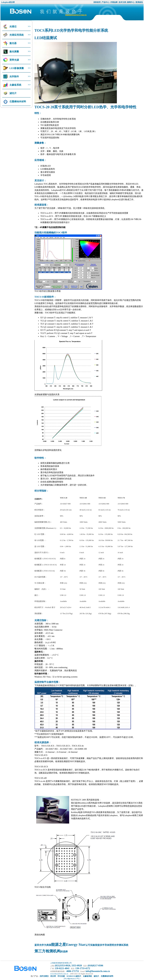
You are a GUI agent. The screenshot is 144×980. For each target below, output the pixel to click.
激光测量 (14, 52)
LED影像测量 (16, 68)
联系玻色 (139, 2)
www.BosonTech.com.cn (59, 974)
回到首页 (97, 2)
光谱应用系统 (16, 35)
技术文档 (122, 2)
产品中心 (105, 2)
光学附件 (14, 77)
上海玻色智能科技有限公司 (61, 963)
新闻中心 (131, 2)
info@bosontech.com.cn (98, 971)
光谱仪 (13, 27)
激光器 (13, 43)
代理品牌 (114, 2)
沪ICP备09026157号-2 (72, 979)
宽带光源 (14, 60)
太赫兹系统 (15, 85)
